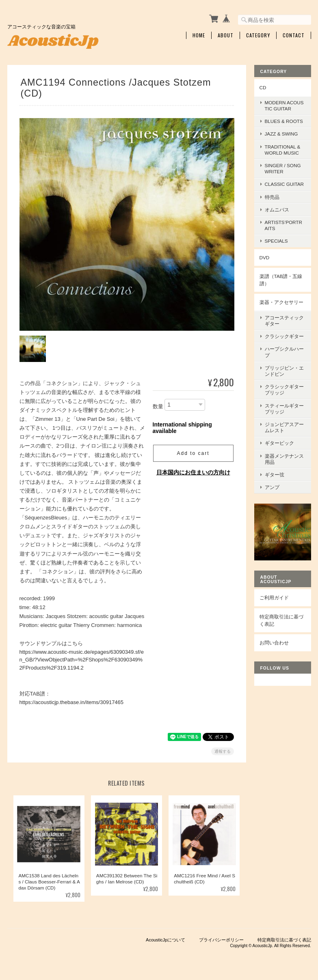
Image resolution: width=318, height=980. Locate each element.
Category (258, 35)
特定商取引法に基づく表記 (281, 620)
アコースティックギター (284, 321)
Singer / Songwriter (283, 168)
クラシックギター (284, 336)
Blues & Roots (284, 121)
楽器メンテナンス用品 (284, 459)
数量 (158, 406)
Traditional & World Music (283, 150)
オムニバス (277, 210)
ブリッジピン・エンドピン (284, 371)
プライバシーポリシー (221, 939)
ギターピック (279, 443)
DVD (265, 257)
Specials (276, 241)
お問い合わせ (274, 643)
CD (263, 87)
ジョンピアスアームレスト (284, 427)
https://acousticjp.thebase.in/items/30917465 (72, 702)
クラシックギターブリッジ (284, 390)
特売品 (272, 197)
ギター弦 (275, 475)
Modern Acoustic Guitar (284, 106)
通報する (223, 751)
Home (199, 35)
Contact (294, 35)
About (226, 35)
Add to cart (193, 453)
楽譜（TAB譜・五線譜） (281, 280)
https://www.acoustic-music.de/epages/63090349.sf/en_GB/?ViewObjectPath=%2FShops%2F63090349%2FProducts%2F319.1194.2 (82, 659)
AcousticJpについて (165, 939)
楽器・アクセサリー (281, 302)
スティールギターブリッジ (284, 409)
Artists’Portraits (283, 225)
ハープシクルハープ (284, 352)
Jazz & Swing (281, 134)
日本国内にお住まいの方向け (193, 472)
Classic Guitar (284, 184)
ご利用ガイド (274, 598)
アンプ (272, 487)
